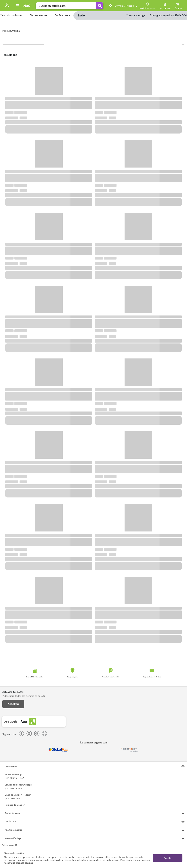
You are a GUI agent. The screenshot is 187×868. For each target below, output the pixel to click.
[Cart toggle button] (178, 6)
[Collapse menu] (23, 6)
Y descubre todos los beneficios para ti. (24, 696)
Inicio (81, 15)
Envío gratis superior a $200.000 (168, 15)
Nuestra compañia (13, 830)
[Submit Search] (100, 6)
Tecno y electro (38, 15)
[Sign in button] (165, 6)
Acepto (168, 858)
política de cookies (23, 863)
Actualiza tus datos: (13, 692)
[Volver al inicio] (7, 7)
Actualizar (13, 704)
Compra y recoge (135, 15)
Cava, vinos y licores (11, 15)
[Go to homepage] (5, 31)
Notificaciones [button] (147, 5)
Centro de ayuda (13, 813)
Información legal (13, 838)
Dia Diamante (62, 15)
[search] (70, 6)
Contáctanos (11, 767)
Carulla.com (10, 821)
